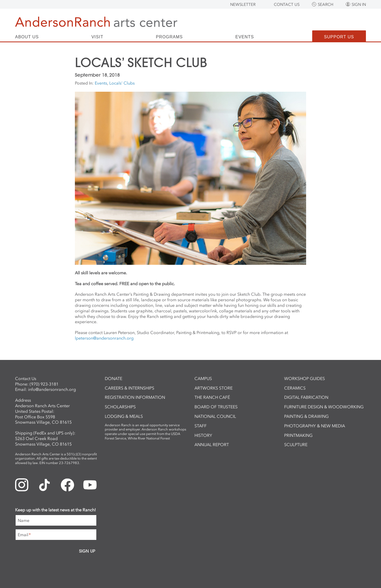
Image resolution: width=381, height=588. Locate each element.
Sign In (359, 4)
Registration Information (135, 397)
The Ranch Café (212, 397)
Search (326, 4)
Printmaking (298, 435)
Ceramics (295, 388)
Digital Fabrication (306, 397)
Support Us (339, 37)
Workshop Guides (305, 378)
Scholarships (120, 407)
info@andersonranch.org (52, 389)
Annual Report (212, 445)
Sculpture (296, 445)
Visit (97, 37)
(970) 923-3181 (44, 384)
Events (245, 37)
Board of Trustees (216, 407)
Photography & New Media (315, 426)
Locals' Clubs (122, 83)
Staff (201, 426)
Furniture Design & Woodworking (324, 407)
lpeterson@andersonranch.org (104, 338)
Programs (169, 37)
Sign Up (87, 551)
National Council (215, 416)
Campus (203, 378)
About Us (27, 37)
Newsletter (243, 4)
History (203, 435)
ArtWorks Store (214, 388)
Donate (114, 378)
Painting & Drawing (306, 416)
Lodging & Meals (124, 416)
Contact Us (287, 4)
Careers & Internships (130, 388)
